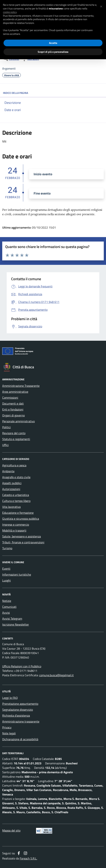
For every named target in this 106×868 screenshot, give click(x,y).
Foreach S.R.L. (28, 858)
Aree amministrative (15, 392)
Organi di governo (13, 415)
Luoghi (6, 580)
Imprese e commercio (16, 525)
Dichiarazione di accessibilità (20, 739)
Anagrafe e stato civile (16, 477)
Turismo (7, 548)
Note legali (9, 733)
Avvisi (6, 613)
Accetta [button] (53, 43)
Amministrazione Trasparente (21, 386)
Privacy (7, 727)
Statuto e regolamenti (16, 439)
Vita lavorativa (11, 507)
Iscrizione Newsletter (16, 624)
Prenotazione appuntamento (20, 704)
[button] (101, 6)
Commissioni (10, 398)
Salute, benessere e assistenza (22, 536)
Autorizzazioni (11, 489)
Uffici (5, 445)
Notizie (7, 601)
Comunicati (9, 607)
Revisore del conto (14, 433)
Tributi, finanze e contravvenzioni (23, 542)
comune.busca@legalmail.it (56, 675)
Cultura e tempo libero (16, 501)
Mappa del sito (11, 830)
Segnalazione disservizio (18, 710)
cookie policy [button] (10, 12)
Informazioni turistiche (17, 574)
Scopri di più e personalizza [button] (53, 52)
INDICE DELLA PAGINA (53, 93)
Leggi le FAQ (10, 698)
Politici (6, 427)
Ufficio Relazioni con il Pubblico (22, 666)
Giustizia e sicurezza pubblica (21, 519)
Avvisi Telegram (12, 619)
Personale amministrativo (18, 421)
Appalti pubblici (12, 483)
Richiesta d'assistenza (16, 715)
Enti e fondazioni (13, 409)
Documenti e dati (13, 403)
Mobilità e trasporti (14, 530)
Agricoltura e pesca (14, 465)
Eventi (6, 569)
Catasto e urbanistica (16, 495)
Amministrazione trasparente (21, 721)
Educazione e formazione (18, 513)
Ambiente (8, 471)
